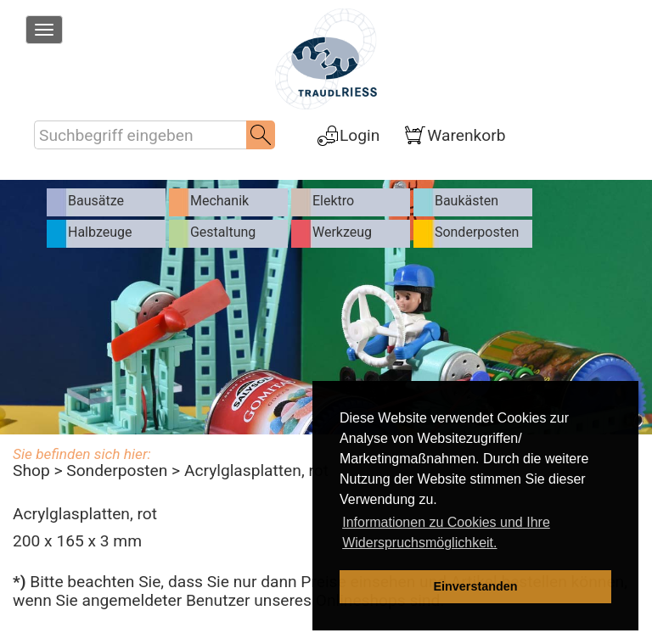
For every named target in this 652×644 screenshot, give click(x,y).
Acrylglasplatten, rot (256, 470)
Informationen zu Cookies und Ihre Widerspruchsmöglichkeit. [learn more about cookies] (446, 532)
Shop (31, 470)
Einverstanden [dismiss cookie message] (475, 586)
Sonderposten (117, 470)
